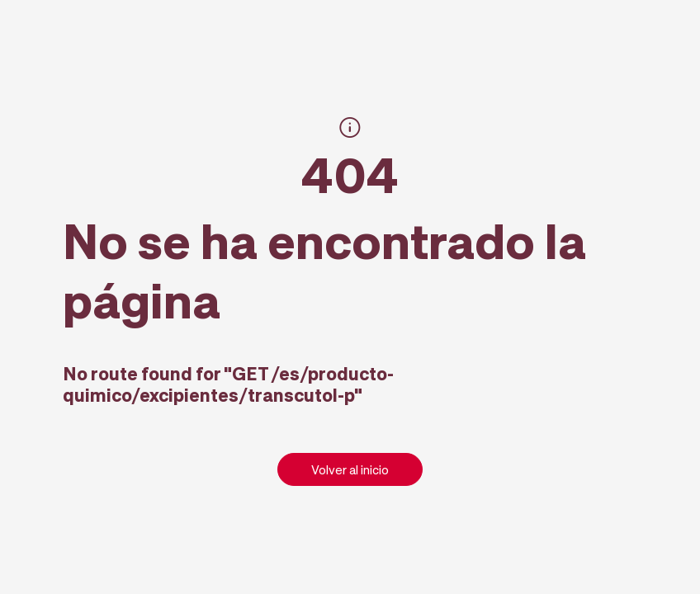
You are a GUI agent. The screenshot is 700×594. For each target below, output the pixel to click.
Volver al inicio (350, 469)
